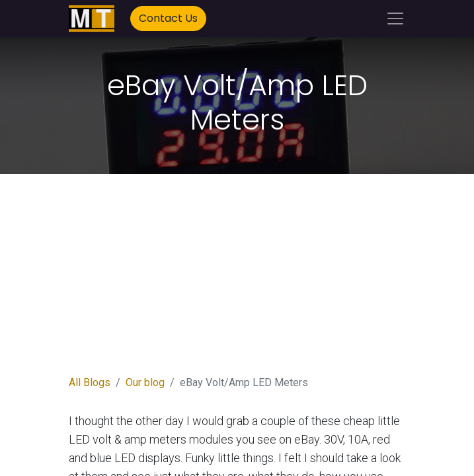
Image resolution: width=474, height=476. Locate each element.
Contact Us (168, 18)
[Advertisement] (237, 282)
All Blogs (90, 382)
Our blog (145, 382)
